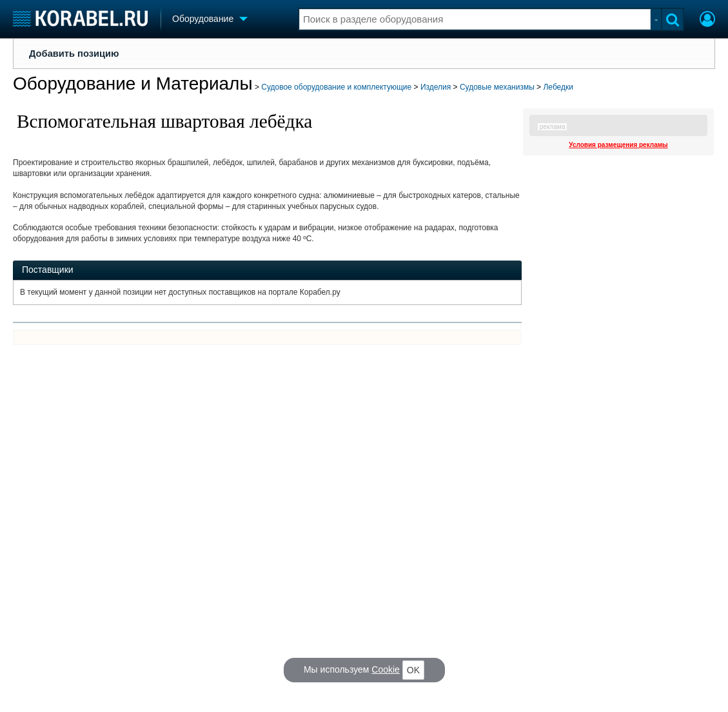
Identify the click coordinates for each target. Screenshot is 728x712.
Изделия (436, 87)
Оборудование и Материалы (133, 84)
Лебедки (558, 87)
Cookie (386, 669)
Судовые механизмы (497, 87)
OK (413, 670)
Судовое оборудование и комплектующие (336, 87)
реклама (552, 127)
